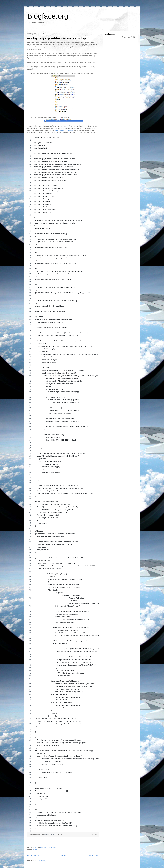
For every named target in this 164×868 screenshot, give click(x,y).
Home (64, 856)
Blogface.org (48, 16)
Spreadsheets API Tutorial (63, 130)
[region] (63, 484)
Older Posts (93, 856)
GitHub (59, 835)
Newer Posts (34, 856)
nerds (35, 850)
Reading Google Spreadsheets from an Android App (57, 38)
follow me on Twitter (129, 37)
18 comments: (53, 847)
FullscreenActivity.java (37, 835)
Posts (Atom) (42, 861)
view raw (95, 835)
